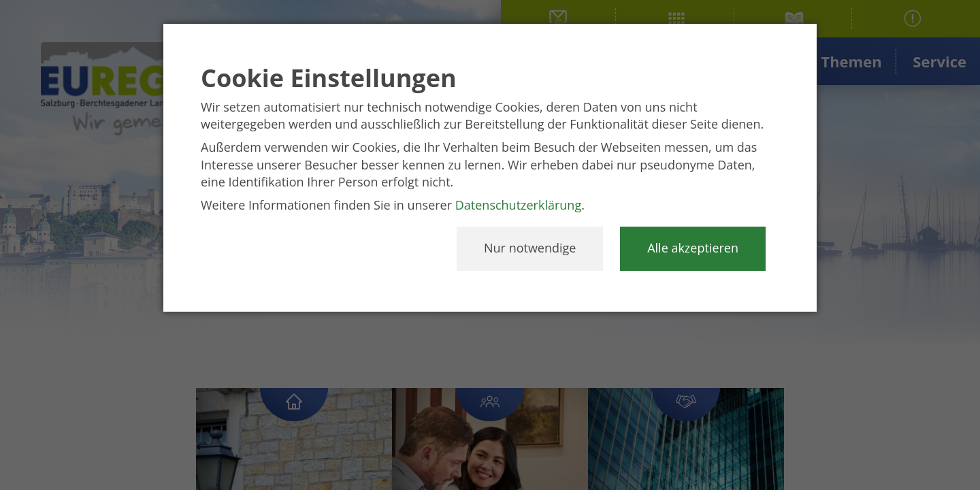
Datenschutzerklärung (518, 205)
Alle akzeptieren (693, 248)
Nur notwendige (530, 248)
